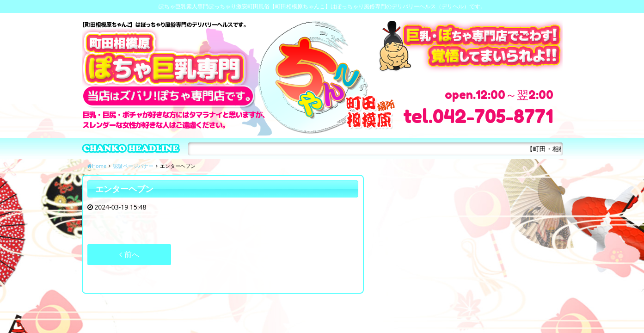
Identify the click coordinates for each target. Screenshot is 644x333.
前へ (129, 254)
